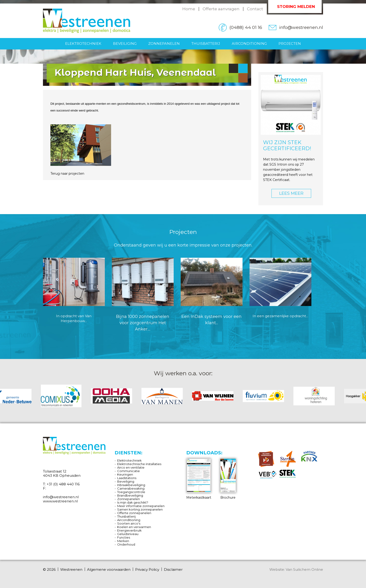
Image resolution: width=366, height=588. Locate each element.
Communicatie (128, 471)
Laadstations (127, 478)
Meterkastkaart (199, 479)
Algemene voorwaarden (109, 570)
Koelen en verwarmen (134, 527)
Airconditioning (249, 43)
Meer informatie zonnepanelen (141, 506)
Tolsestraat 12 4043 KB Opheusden (62, 473)
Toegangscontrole (131, 492)
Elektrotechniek (83, 43)
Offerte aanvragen (221, 9)
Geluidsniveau (128, 534)
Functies (124, 537)
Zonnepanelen (164, 43)
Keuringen (125, 474)
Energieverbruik (129, 530)
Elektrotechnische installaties (139, 464)
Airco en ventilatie (131, 467)
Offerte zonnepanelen (134, 513)
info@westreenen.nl (301, 27)
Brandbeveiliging (130, 495)
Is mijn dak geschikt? (133, 502)
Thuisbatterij (206, 43)
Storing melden (296, 7)
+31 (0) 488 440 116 (63, 484)
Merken (123, 541)
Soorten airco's (129, 523)
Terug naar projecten (67, 174)
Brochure (228, 479)
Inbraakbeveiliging (131, 485)
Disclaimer (173, 570)
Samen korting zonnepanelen (140, 509)
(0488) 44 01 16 (246, 27)
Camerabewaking (131, 488)
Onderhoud (126, 544)
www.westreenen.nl (60, 501)
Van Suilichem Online (304, 569)
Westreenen (71, 570)
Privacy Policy (147, 570)
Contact (255, 9)
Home (189, 9)
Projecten (290, 43)
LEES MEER (291, 193)
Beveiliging (125, 43)
